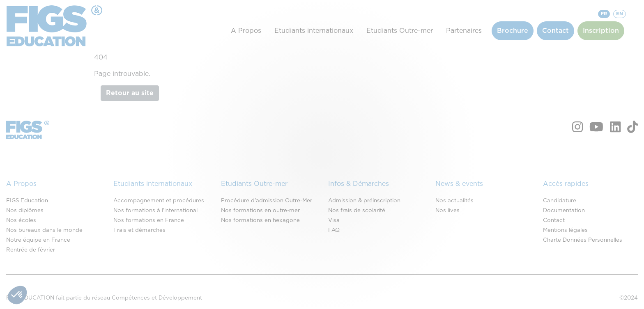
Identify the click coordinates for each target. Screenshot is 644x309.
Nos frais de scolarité (357, 211)
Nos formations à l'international (155, 211)
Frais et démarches (139, 230)
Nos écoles (21, 220)
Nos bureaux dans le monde (44, 230)
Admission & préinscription (364, 201)
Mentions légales (565, 230)
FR (604, 14)
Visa (334, 220)
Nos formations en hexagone (260, 220)
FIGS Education (27, 201)
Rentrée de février (31, 250)
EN (620, 14)
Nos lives (447, 211)
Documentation (564, 211)
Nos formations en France (149, 220)
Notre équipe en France (38, 240)
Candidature (560, 201)
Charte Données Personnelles (583, 240)
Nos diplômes (25, 211)
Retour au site (130, 93)
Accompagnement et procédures (159, 201)
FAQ (334, 230)
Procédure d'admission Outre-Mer (267, 201)
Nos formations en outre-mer (260, 211)
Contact (554, 220)
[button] (17, 295)
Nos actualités (454, 201)
